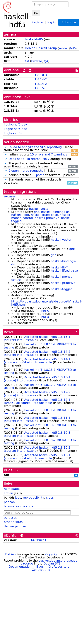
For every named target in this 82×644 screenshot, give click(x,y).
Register (38, 22)
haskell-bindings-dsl (56, 212)
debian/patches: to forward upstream (41, 175)
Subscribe (69, 22)
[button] (6, 147)
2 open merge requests (26, 171)
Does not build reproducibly (29, 159)
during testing (41, 159)
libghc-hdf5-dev (15, 124)
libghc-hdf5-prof (16, 133)
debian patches (15, 526)
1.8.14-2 (41, 79)
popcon (9, 502)
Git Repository (59, 567)
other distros (13, 522)
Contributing (41, 570)
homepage (12, 489)
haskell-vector (40, 209)
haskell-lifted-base (44, 215)
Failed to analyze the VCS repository (35, 147)
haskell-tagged (62, 289)
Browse (37, 61)
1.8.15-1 (41, 88)
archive (63, 48)
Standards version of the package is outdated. (41, 181)
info (43, 311)
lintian (8, 493)
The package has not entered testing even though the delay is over (41, 165)
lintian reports (41, 155)
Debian (10, 554)
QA (46, 61)
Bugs (40, 567)
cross (50, 498)
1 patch (39, 175)
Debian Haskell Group (41, 48)
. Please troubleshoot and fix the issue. (41, 149)
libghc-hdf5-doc (15, 129)
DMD (73, 48)
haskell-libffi (20, 215)
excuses (10, 196)
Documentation (20, 567)
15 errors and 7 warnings (49, 154)
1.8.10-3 (41, 75)
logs (18, 498)
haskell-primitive (47, 218)
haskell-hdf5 (34, 39)
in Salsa (41, 171)
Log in (51, 22)
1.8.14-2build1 (36, 540)
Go (36, 13)
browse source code (19, 506)
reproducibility (34, 498)
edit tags (10, 517)
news (8, 332)
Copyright (52, 554)
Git (27, 61)
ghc (36, 212)
